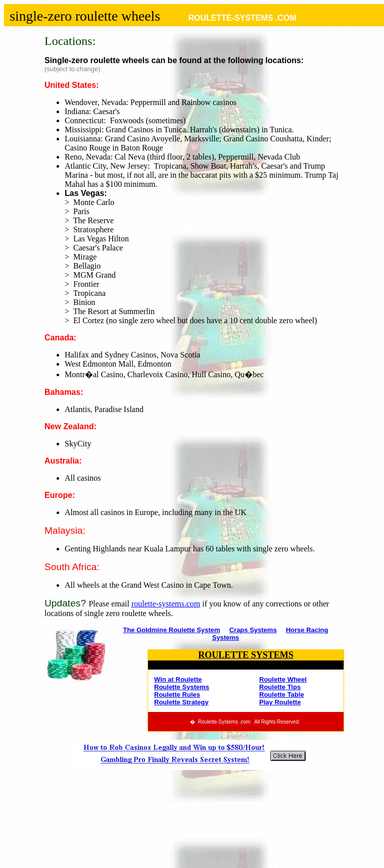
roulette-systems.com (166, 604)
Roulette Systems (182, 687)
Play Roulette (280, 702)
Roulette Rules (177, 695)
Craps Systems (253, 630)
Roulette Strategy (181, 702)
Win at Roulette (178, 679)
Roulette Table (282, 695)
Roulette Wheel (283, 679)
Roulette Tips (280, 687)
